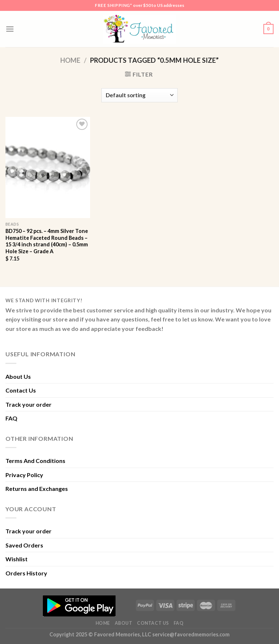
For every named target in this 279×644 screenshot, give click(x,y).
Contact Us (21, 390)
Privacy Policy (24, 475)
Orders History (26, 573)
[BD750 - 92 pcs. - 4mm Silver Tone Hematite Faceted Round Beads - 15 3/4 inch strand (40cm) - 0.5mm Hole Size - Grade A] (48, 167)
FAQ (11, 418)
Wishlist (17, 559)
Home (70, 60)
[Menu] (10, 29)
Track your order (29, 404)
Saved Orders (24, 545)
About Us (18, 376)
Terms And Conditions (35, 461)
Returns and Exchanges (37, 489)
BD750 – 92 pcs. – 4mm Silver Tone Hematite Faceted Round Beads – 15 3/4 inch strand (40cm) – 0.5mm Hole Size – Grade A (47, 241)
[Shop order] (139, 95)
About (124, 623)
